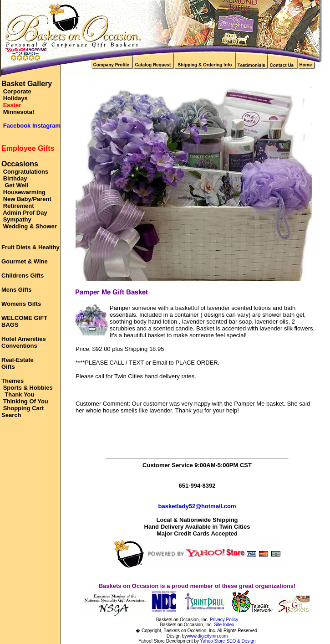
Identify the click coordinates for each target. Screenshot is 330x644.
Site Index (224, 625)
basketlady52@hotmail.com (197, 506)
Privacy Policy (224, 620)
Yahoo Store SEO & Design (228, 641)
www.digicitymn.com (207, 636)
